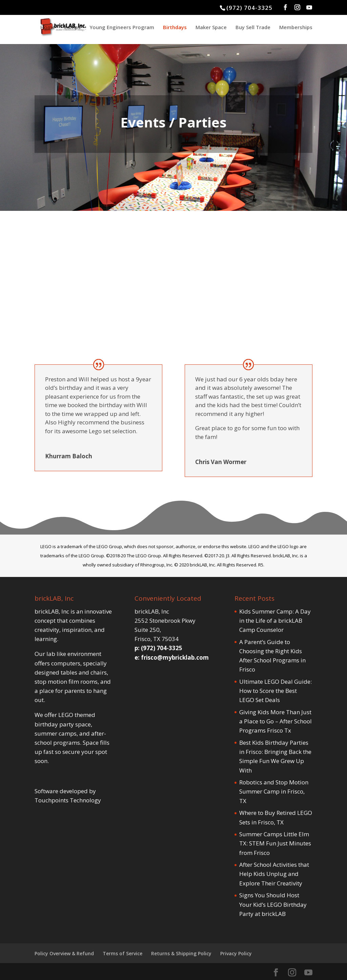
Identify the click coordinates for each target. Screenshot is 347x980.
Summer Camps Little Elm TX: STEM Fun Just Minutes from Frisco (275, 843)
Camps (72, 28)
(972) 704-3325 (249, 8)
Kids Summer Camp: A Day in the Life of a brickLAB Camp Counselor (275, 621)
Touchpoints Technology (68, 800)
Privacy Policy (236, 953)
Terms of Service (123, 953)
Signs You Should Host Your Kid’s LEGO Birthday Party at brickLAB (273, 904)
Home (48, 28)
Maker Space (211, 28)
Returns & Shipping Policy (181, 953)
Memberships (296, 28)
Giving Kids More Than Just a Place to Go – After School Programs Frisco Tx (275, 721)
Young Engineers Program (122, 28)
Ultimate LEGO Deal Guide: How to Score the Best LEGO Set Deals (275, 691)
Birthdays (175, 28)
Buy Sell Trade (253, 28)
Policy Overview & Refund (64, 953)
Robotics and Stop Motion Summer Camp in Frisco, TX (274, 791)
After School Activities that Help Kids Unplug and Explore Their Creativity (274, 874)
